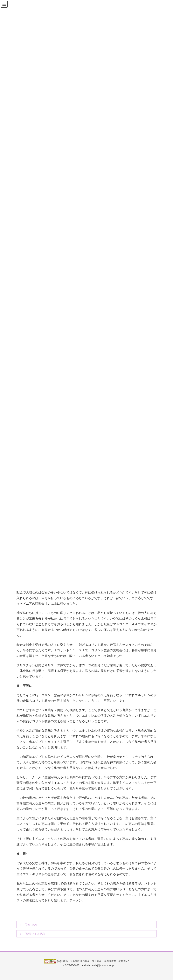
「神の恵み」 (31, 925)
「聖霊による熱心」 (36, 934)
